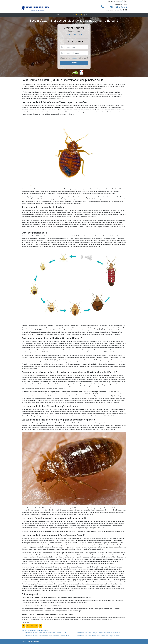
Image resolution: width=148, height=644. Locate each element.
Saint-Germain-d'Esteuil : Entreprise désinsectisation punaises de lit (45, 633)
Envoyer (74, 63)
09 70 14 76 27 (114, 7)
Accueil (24, 641)
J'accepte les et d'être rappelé (75, 58)
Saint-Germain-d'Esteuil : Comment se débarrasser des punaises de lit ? (99, 636)
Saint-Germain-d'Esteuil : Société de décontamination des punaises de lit (46, 636)
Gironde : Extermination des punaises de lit (35, 630)
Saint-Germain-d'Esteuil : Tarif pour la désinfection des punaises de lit (98, 633)
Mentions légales (34, 641)
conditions (74, 58)
